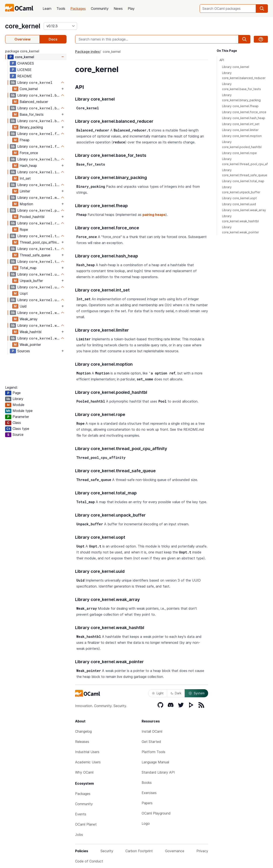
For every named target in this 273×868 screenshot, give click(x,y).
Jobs (79, 835)
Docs (53, 39)
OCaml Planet (86, 824)
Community (100, 9)
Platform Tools (153, 752)
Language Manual (155, 762)
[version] (60, 26)
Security (107, 851)
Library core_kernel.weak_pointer (240, 230)
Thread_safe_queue (35, 255)
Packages (78, 9)
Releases (82, 742)
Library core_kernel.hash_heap (244, 118)
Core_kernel (29, 89)
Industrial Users (87, 752)
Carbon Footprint (139, 851)
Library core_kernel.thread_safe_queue (245, 173)
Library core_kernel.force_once (244, 112)
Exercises (149, 793)
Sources (24, 351)
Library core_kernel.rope (239, 153)
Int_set (25, 178)
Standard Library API (158, 772)
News (118, 9)
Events (81, 814)
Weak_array (29, 319)
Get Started (151, 742)
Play (131, 9)
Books (147, 783)
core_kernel (23, 26)
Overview (23, 39)
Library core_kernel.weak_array (244, 210)
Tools (61, 9)
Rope (24, 230)
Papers (147, 803)
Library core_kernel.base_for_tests (241, 86)
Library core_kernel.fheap (240, 106)
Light (158, 693)
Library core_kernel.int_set (241, 124)
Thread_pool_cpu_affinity (40, 242)
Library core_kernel (236, 67)
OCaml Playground (156, 813)
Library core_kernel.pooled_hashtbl (242, 144)
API (222, 60)
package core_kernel (22, 51)
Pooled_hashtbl (32, 217)
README (25, 76)
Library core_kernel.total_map (243, 181)
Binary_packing (31, 127)
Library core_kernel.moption (242, 136)
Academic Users (88, 762)
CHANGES (26, 63)
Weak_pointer (30, 345)
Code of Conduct (89, 861)
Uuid (23, 306)
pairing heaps (154, 215)
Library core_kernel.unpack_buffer (241, 190)
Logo (146, 823)
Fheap (25, 140)
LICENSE (24, 70)
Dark (176, 693)
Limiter (25, 191)
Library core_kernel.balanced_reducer (244, 75)
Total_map (28, 268)
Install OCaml (152, 731)
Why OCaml (84, 772)
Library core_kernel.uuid (239, 204)
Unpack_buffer (31, 281)
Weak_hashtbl (30, 332)
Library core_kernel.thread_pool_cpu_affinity (245, 161)
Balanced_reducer (34, 102)
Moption (26, 204)
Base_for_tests (32, 114)
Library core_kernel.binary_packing (241, 97)
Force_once (29, 153)
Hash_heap (28, 166)
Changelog (83, 731)
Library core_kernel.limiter (240, 130)
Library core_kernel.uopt (239, 198)
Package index (87, 52)
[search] (262, 9)
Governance (175, 851)
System (196, 693)
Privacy (202, 851)
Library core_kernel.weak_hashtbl (240, 219)
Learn (47, 9)
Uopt (24, 293)
